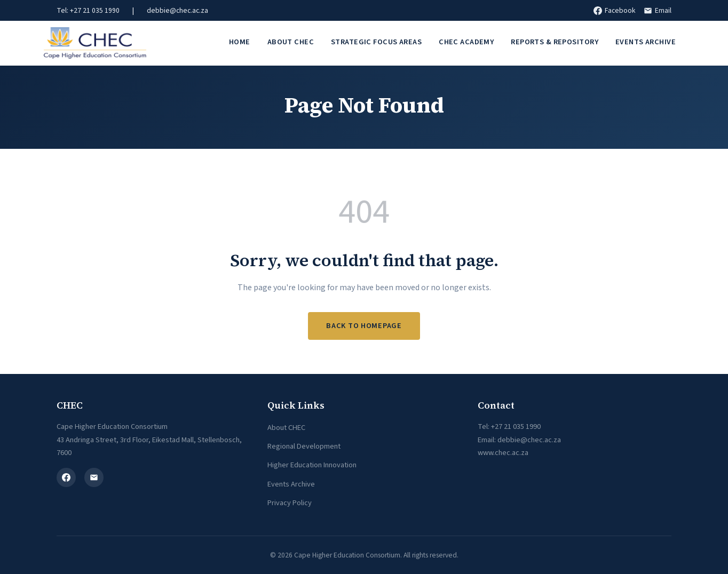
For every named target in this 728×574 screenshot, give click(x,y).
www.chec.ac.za (503, 453)
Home (240, 42)
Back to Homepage (364, 326)
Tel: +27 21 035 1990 (88, 10)
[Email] (94, 477)
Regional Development (304, 446)
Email (658, 10)
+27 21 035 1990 (516, 426)
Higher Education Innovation (312, 465)
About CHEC (291, 42)
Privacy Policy (290, 503)
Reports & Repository (555, 42)
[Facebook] (66, 477)
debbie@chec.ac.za (177, 10)
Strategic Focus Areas (376, 42)
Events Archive (646, 42)
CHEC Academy (466, 42)
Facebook (614, 10)
